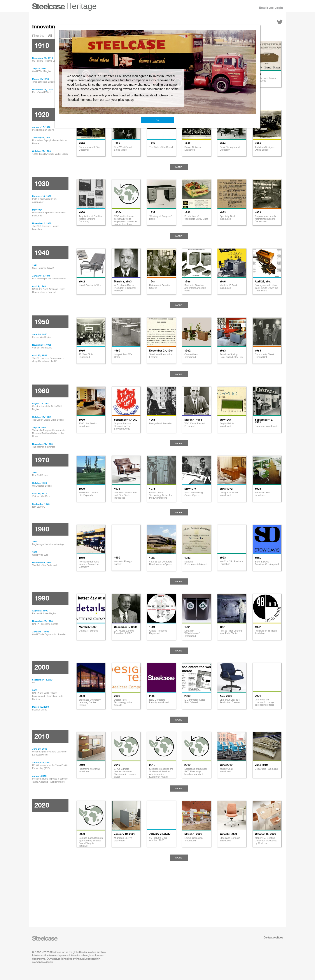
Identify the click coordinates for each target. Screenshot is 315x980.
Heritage (81, 6)
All (50, 36)
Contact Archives (273, 937)
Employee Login (271, 8)
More (179, 167)
